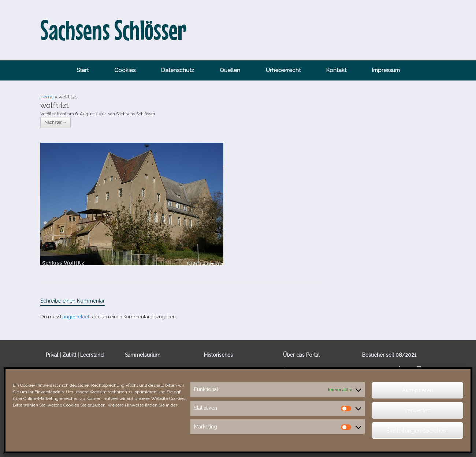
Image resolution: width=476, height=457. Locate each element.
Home (47, 97)
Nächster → (55, 122)
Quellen (230, 70)
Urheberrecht (283, 70)
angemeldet (76, 317)
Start (83, 70)
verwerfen (418, 411)
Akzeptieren (418, 390)
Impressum (386, 70)
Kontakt (336, 70)
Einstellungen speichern (417, 431)
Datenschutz (178, 70)
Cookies (125, 70)
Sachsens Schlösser (136, 114)
